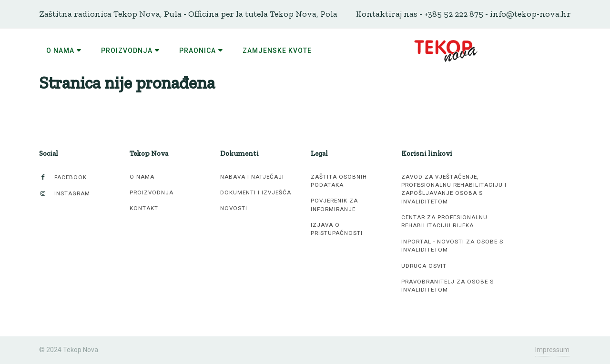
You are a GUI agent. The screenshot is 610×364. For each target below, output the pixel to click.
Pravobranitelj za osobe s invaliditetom (447, 286)
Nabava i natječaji (252, 177)
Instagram (65, 194)
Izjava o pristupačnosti (337, 229)
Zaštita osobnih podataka (339, 181)
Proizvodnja (152, 192)
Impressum (552, 350)
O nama (142, 177)
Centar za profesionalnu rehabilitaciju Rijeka (444, 221)
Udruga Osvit (424, 266)
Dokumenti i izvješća (256, 192)
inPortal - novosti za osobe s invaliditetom (452, 246)
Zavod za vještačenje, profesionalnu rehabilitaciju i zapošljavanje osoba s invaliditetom (454, 189)
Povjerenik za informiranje (334, 205)
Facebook (63, 177)
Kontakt (144, 208)
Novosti (234, 208)
